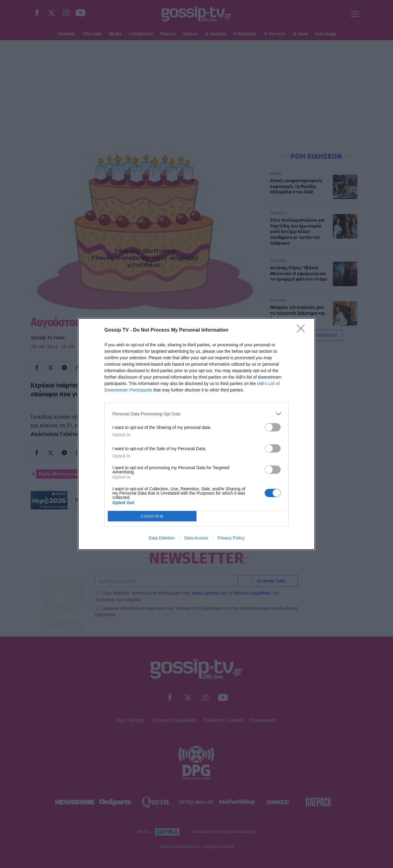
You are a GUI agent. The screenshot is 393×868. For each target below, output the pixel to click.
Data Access (196, 538)
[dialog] (196, 434)
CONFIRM (152, 516)
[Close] (303, 330)
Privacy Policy (231, 538)
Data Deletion (162, 538)
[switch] (273, 427)
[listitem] (196, 414)
